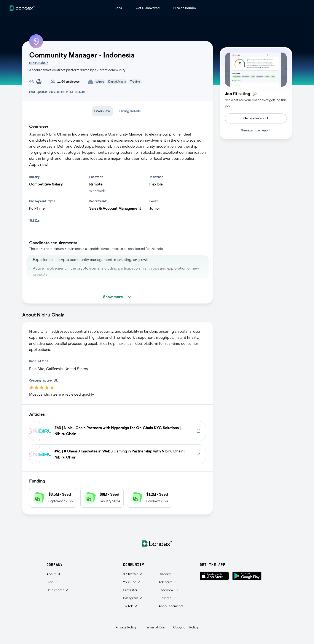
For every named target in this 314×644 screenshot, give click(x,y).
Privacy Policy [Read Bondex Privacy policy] (126, 627)
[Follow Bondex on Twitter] (137, 574)
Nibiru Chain (39, 63)
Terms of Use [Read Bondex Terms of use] (155, 627)
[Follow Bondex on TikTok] (137, 606)
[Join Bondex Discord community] (173, 574)
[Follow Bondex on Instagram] (137, 598)
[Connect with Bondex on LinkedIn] (173, 598)
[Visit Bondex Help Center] (57, 590)
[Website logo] (22, 8)
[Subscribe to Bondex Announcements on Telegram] (173, 606)
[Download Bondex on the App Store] (214, 576)
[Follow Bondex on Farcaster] (137, 590)
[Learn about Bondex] (57, 574)
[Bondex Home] (157, 544)
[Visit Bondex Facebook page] (173, 590)
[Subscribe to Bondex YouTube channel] (137, 582)
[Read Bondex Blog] (57, 582)
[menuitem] (118, 8)
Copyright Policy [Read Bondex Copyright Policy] (186, 627)
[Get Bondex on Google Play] (247, 576)
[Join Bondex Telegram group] (173, 582)
